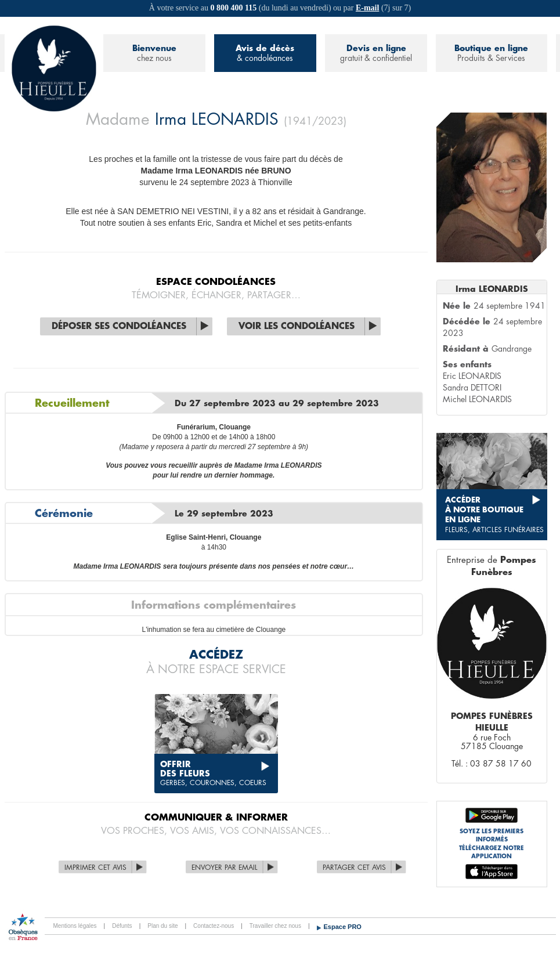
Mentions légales (75, 926)
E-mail (367, 8)
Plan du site (162, 926)
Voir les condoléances (297, 326)
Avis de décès (265, 54)
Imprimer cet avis (95, 868)
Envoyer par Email (225, 868)
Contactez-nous (214, 926)
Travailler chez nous (275, 926)
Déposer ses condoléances (119, 326)
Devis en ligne (376, 54)
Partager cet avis (354, 868)
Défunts (122, 926)
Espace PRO (343, 927)
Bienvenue (154, 54)
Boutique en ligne (491, 54)
